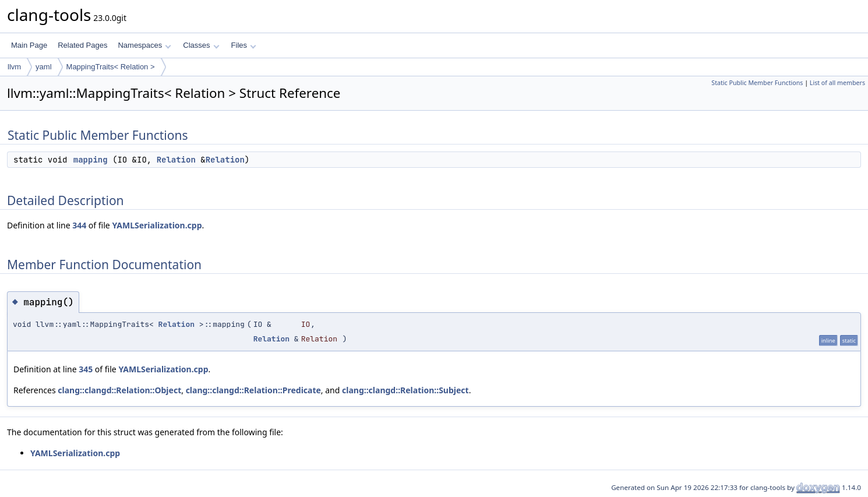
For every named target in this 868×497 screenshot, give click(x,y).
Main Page (29, 45)
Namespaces (144, 45)
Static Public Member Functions (757, 83)
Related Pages (82, 45)
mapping (91, 160)
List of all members (837, 83)
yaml (43, 67)
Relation (176, 160)
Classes (201, 45)
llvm (14, 67)
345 (86, 369)
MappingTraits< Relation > (111, 67)
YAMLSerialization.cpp (157, 225)
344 (79, 225)
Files (244, 45)
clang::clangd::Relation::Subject (405, 390)
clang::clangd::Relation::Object (119, 390)
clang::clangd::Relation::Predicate (253, 390)
